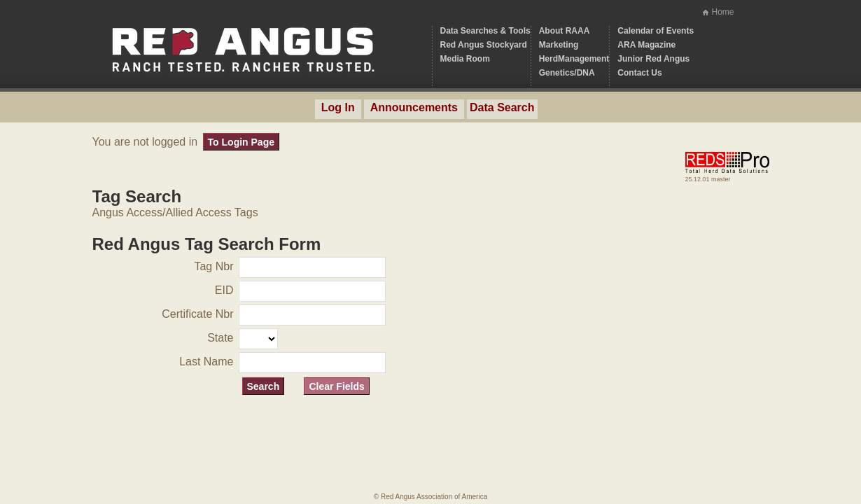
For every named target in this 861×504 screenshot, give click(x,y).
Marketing (559, 45)
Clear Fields (336, 386)
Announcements (414, 107)
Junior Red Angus (653, 59)
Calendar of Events (656, 31)
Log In (338, 107)
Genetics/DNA (567, 73)
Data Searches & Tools (485, 31)
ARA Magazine (646, 45)
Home (722, 12)
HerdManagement (574, 59)
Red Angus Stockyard (484, 45)
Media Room (465, 59)
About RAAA (565, 31)
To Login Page (241, 142)
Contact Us (639, 73)
